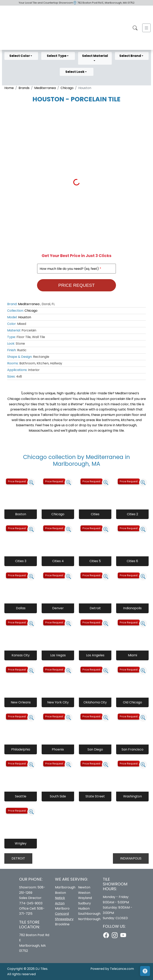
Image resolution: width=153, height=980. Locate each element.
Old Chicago (132, 702)
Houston (25, 317)
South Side (58, 796)
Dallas (21, 608)
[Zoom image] (31, 483)
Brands (24, 88)
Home (9, 88)
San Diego (95, 749)
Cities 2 (132, 514)
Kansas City (21, 655)
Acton (60, 903)
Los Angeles (95, 655)
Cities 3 (21, 561)
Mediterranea (45, 88)
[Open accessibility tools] (145, 971)
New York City (58, 702)
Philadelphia (21, 749)
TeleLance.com (122, 969)
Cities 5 (95, 561)
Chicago (67, 88)
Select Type (57, 56)
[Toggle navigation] (146, 28)
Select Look (75, 72)
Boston (21, 514)
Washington (132, 796)
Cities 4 (58, 561)
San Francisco (132, 749)
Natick (60, 898)
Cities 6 (132, 561)
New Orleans (21, 702)
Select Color (20, 56)
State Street (95, 796)
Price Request (77, 285)
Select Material (95, 56)
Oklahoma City (95, 702)
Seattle (21, 796)
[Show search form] (135, 28)
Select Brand (130, 56)
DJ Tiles (41, 969)
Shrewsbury (64, 919)
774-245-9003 (31, 903)
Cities (95, 514)
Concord (62, 914)
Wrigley (21, 843)
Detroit (95, 608)
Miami (132, 655)
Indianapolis (132, 608)
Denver (58, 608)
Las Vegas (58, 655)
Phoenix (58, 749)
